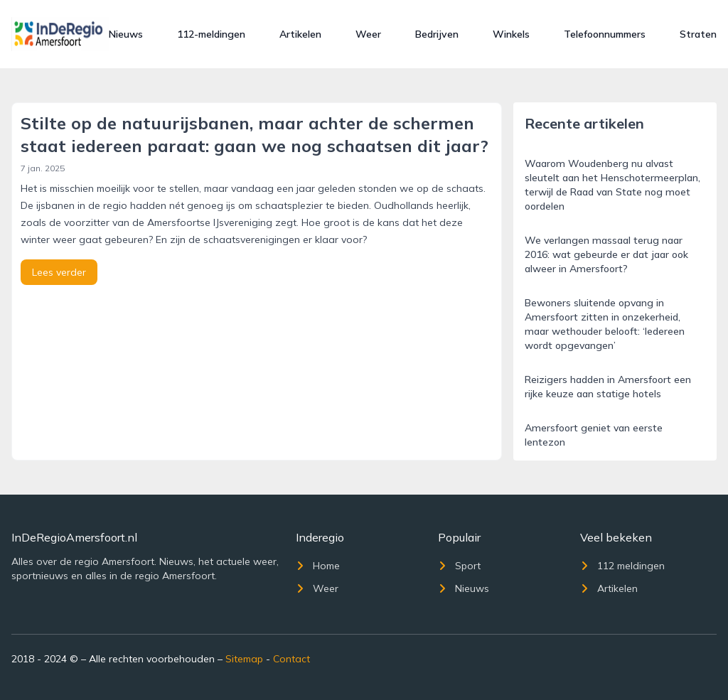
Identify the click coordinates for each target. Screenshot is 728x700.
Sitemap (244, 659)
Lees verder (59, 272)
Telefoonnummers (605, 34)
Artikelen (300, 34)
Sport (459, 566)
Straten (698, 34)
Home (318, 566)
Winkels (511, 34)
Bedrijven (437, 34)
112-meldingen (211, 34)
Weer (368, 34)
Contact (291, 659)
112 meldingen (622, 566)
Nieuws (126, 34)
